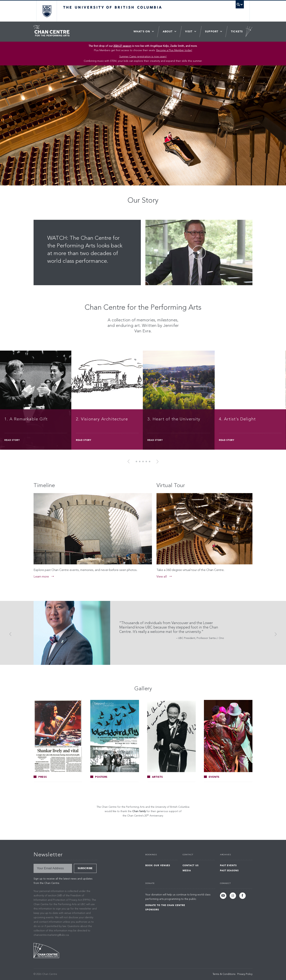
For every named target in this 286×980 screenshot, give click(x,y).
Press (40, 777)
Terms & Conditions (224, 974)
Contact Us (191, 865)
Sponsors (152, 910)
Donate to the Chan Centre (165, 905)
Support (212, 32)
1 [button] (136, 461)
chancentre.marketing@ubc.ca (51, 935)
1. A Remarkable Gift (26, 419)
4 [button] (146, 461)
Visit (189, 32)
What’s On (142, 32)
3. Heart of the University (174, 419)
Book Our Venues (158, 865)
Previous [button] (130, 461)
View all (162, 577)
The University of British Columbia (47, 11)
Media (187, 871)
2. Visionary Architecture (102, 419)
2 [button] (140, 461)
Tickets (237, 32)
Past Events (228, 865)
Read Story (12, 440)
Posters (99, 777)
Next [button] (156, 461)
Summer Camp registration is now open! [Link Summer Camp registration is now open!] (143, 57)
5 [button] (150, 461)
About (168, 32)
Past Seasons (229, 871)
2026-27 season (122, 46)
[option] (143, 401)
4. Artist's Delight (237, 419)
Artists (155, 777)
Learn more (41, 577)
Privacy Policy (245, 974)
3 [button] (143, 461)
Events (212, 777)
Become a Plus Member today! (174, 50)
